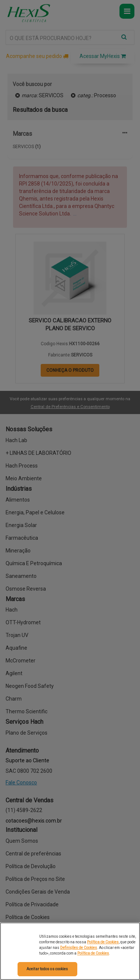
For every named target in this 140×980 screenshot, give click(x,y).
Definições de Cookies (79, 948)
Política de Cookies (103, 942)
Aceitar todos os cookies (47, 969)
